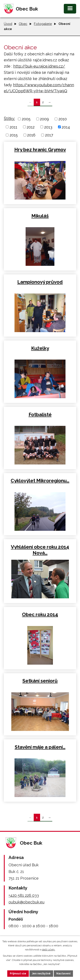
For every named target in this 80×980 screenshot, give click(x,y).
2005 (26, 119)
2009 (44, 119)
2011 (13, 127)
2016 (31, 135)
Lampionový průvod (40, 282)
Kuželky (40, 348)
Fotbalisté (40, 414)
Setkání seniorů (40, 681)
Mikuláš (40, 216)
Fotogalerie (43, 24)
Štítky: (9, 119)
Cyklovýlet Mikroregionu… (40, 481)
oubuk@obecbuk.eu (26, 902)
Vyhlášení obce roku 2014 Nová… (40, 550)
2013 (48, 127)
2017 (49, 135)
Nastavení (63, 974)
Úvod (8, 24)
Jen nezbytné (41, 974)
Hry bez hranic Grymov (40, 150)
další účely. (49, 950)
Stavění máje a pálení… (40, 747)
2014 (66, 127)
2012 (31, 127)
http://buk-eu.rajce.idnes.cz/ (39, 66)
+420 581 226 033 (24, 895)
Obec (23, 24)
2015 (14, 135)
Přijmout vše (18, 974)
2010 (63, 119)
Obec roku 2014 (40, 614)
